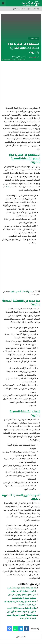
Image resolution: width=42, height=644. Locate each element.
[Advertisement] (21, 84)
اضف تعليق (21, 637)
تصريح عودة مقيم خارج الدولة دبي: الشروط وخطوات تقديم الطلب (22, 589)
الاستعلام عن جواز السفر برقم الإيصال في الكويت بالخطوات (20, 603)
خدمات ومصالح (33, 38)
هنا (8, 187)
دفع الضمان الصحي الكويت (20, 291)
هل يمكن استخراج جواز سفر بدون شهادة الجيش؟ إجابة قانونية (22, 596)
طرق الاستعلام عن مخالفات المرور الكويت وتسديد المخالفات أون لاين (21, 610)
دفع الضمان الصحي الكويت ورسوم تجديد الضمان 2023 (21, 617)
